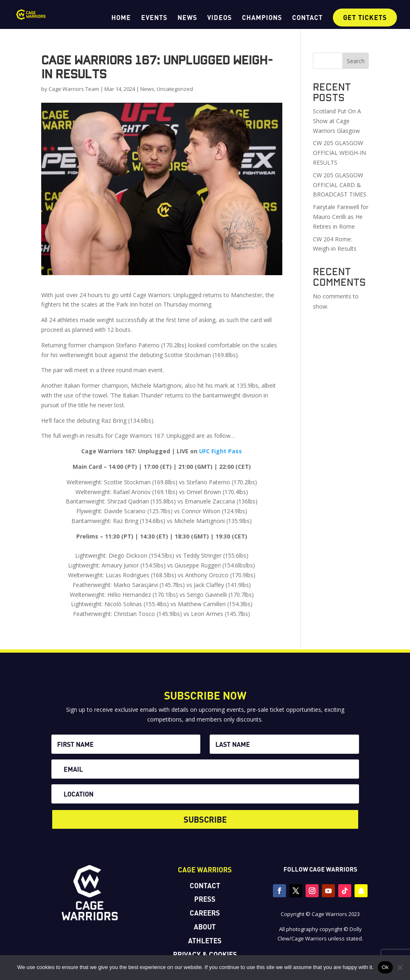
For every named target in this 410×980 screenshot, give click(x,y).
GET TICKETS (365, 17)
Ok (385, 967)
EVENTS (154, 18)
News (147, 89)
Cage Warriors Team (74, 89)
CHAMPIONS (262, 18)
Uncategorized (175, 89)
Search (356, 61)
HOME (121, 18)
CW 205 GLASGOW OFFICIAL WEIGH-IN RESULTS (339, 153)
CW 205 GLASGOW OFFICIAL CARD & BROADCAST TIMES (340, 185)
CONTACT (307, 18)
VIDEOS (219, 18)
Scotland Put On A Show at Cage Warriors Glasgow (337, 121)
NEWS (187, 18)
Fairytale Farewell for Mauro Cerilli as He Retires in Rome (341, 217)
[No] (400, 967)
